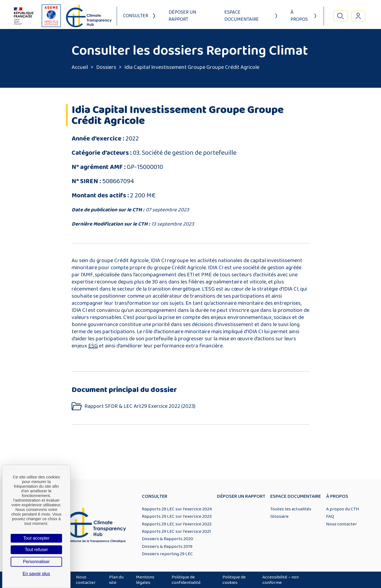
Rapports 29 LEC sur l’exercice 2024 (177, 509)
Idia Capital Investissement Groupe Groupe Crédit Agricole (192, 67)
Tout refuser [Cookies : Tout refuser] (36, 550)
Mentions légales (145, 580)
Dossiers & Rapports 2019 (167, 546)
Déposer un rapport (182, 16)
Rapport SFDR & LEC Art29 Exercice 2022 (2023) (140, 406)
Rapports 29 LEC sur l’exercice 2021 (176, 531)
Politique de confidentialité (186, 580)
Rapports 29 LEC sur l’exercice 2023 (177, 516)
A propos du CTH (343, 509)
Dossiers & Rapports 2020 (168, 539)
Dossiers (106, 67)
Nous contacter (342, 524)
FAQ (330, 516)
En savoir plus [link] (36, 574)
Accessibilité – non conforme (281, 580)
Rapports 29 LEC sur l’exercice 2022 (177, 524)
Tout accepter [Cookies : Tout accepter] (36, 538)
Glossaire (279, 516)
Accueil (80, 67)
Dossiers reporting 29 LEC (167, 554)
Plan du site (116, 580)
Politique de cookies (234, 580)
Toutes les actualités (291, 509)
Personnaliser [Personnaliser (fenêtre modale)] (36, 562)
